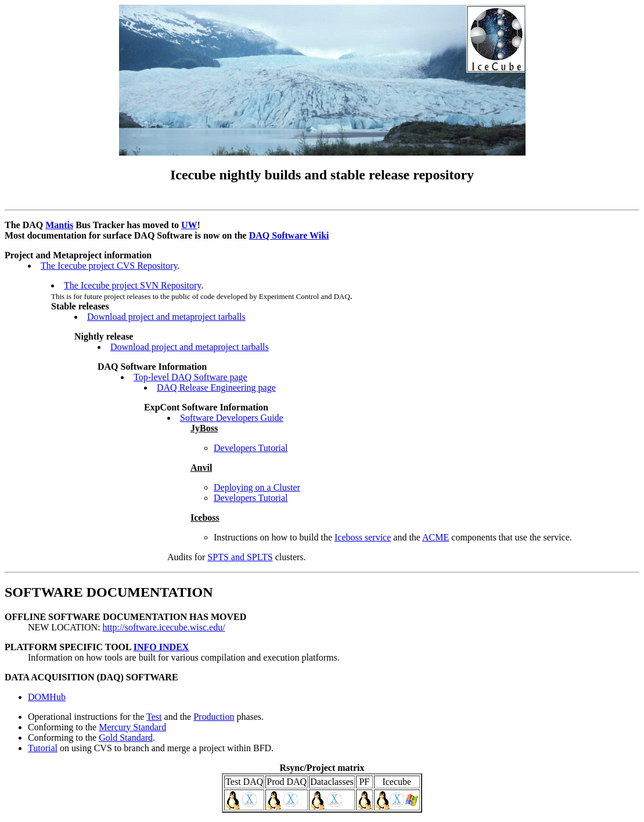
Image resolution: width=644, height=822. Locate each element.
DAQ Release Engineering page (216, 387)
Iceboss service (363, 537)
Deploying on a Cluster (257, 487)
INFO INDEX (161, 647)
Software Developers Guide (232, 418)
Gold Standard (126, 738)
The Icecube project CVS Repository (109, 266)
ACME (436, 537)
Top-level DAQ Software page (190, 377)
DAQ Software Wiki (289, 235)
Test (154, 717)
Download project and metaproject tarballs (166, 317)
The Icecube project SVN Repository (132, 285)
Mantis (59, 225)
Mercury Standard (132, 727)
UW (189, 225)
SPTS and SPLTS (240, 557)
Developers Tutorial (251, 448)
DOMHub (47, 697)
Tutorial (43, 748)
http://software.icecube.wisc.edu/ (164, 627)
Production (214, 717)
